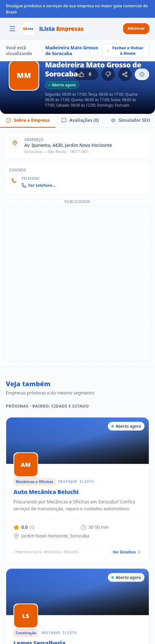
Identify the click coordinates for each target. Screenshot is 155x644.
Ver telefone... (39, 185)
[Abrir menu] (12, 29)
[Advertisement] (77, 284)
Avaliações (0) (80, 120)
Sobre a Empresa (28, 120)
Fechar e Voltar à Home (125, 50)
